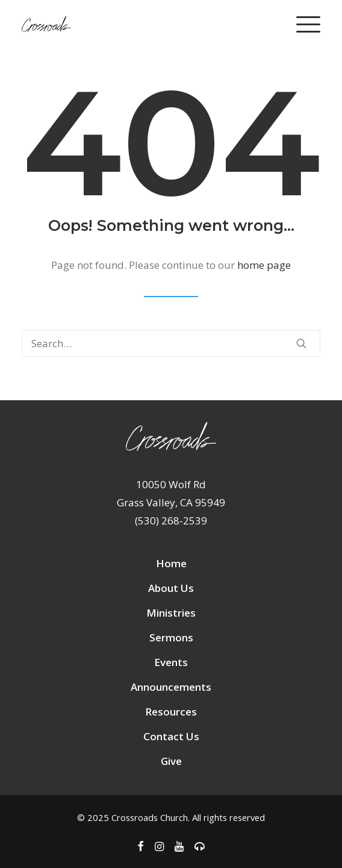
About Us (171, 588)
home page (264, 265)
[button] (301, 343)
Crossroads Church (150, 817)
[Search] (171, 343)
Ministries (171, 613)
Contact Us (171, 736)
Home (171, 563)
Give (171, 761)
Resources (171, 712)
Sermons (171, 637)
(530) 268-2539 (171, 520)
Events (171, 662)
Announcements (171, 687)
